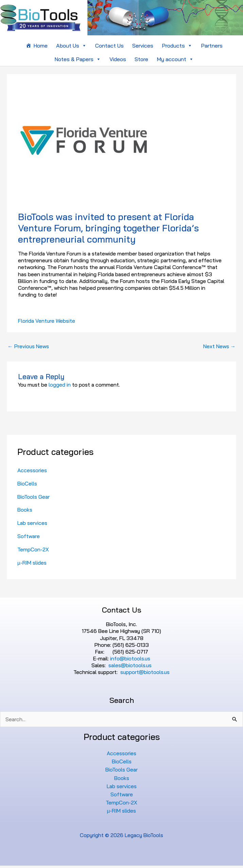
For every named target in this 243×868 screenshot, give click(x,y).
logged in (60, 385)
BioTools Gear (33, 497)
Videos (118, 59)
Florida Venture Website (47, 321)
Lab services (32, 523)
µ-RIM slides (32, 563)
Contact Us (109, 46)
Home (40, 46)
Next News (220, 346)
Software (29, 536)
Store (141, 59)
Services (143, 46)
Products (177, 46)
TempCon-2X (33, 549)
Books (25, 510)
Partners (212, 46)
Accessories (32, 470)
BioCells (27, 483)
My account (175, 59)
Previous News (28, 346)
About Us (71, 46)
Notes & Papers (78, 59)
